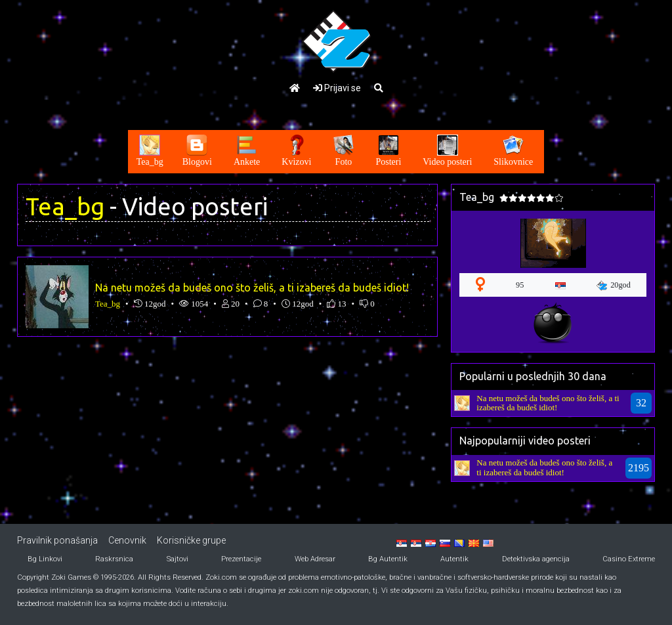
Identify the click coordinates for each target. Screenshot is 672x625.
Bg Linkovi (45, 559)
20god (614, 286)
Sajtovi (178, 559)
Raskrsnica (114, 559)
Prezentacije (241, 559)
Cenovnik (127, 540)
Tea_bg (65, 206)
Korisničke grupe (191, 540)
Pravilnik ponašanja (57, 540)
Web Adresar (315, 559)
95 (520, 285)
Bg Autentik (388, 559)
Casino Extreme (629, 559)
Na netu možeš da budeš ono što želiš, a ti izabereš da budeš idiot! (252, 288)
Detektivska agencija (536, 559)
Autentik (454, 559)
